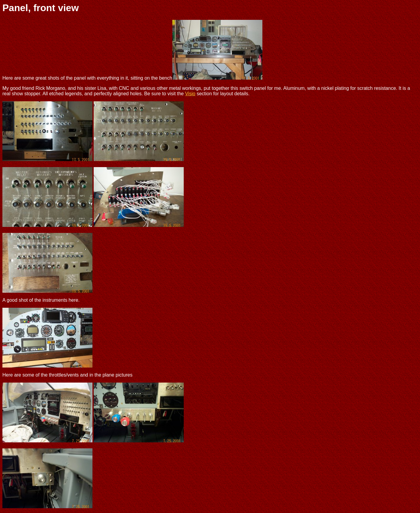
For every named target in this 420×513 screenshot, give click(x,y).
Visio (190, 94)
